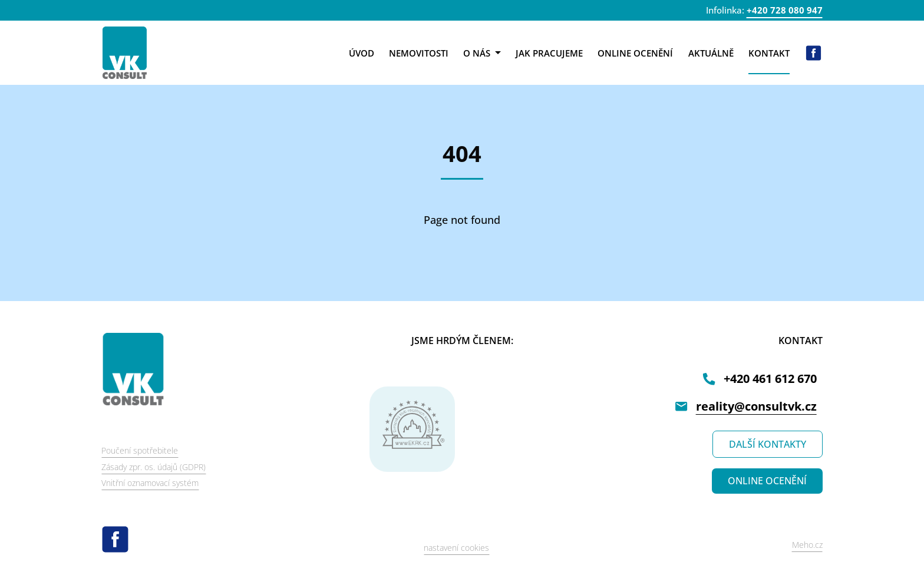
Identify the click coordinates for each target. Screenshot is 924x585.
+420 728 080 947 (785, 10)
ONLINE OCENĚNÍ (767, 481)
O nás (482, 53)
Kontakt (769, 53)
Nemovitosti (419, 53)
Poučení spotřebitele (140, 450)
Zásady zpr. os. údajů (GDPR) (154, 467)
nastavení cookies (456, 548)
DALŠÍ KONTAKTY (768, 444)
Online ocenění (635, 53)
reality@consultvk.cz (756, 406)
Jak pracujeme (549, 53)
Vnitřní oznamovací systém (150, 483)
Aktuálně (711, 53)
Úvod (362, 53)
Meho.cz (807, 545)
